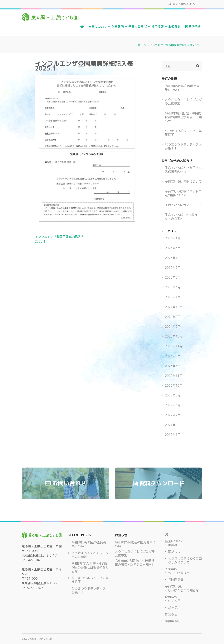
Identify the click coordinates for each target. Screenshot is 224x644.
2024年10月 (174, 307)
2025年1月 (173, 297)
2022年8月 (173, 395)
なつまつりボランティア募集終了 (183, 133)
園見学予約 (193, 27)
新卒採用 (174, 608)
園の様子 (174, 545)
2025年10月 (174, 258)
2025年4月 (173, 287)
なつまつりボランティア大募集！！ (183, 146)
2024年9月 (173, 317)
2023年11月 (174, 346)
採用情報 (158, 27)
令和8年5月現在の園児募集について (182, 88)
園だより (174, 552)
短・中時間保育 (179, 573)
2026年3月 (173, 248)
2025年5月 (173, 277)
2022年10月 (174, 385)
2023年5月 (173, 366)
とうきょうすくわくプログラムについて (185, 560)
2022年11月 (174, 376)
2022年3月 (173, 405)
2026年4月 (173, 238)
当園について (98, 27)
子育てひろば (138, 27)
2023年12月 (174, 336)
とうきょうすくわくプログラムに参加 (183, 102)
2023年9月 (173, 356)
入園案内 (118, 27)
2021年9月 (173, 425)
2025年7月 (173, 268)
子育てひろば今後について (183, 205)
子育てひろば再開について (183, 181)
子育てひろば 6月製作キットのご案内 (183, 217)
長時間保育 (176, 580)
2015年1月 (173, 435)
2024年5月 (173, 327)
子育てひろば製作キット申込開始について (183, 193)
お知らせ (174, 27)
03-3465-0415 (182, 4)
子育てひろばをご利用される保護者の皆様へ (183, 170)
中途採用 (174, 601)
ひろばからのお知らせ (183, 590)
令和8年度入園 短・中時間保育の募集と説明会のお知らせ (183, 117)
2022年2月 (173, 415)
